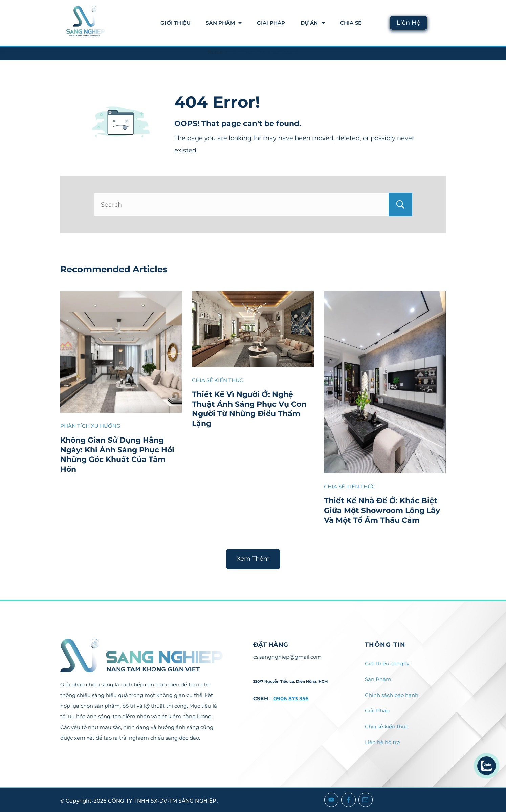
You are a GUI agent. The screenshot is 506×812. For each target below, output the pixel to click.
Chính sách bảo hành (392, 695)
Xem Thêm (253, 559)
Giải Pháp (271, 23)
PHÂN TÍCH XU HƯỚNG (90, 426)
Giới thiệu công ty (387, 664)
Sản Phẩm (224, 23)
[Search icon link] (440, 23)
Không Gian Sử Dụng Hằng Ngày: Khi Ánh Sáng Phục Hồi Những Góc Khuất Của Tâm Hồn (117, 455)
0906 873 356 (290, 698)
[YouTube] (332, 800)
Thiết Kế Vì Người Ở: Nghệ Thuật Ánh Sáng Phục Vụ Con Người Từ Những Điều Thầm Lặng (249, 409)
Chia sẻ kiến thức (387, 726)
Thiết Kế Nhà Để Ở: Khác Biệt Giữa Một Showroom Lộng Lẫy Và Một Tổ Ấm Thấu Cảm (382, 510)
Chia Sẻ (351, 23)
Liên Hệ (409, 23)
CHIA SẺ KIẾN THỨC (218, 380)
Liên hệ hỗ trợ (382, 742)
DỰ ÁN (313, 23)
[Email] (366, 800)
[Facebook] (348, 800)
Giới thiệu (175, 23)
